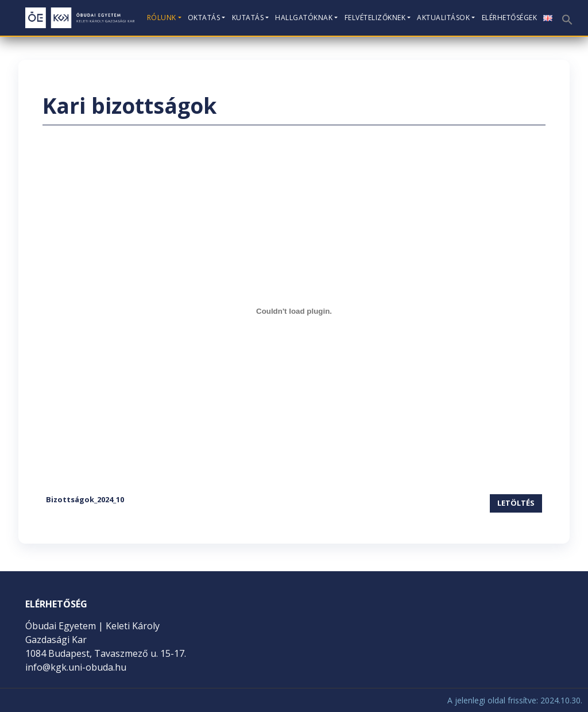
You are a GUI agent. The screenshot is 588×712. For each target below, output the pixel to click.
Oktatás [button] (204, 18)
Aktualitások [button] (443, 18)
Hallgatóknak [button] (304, 18)
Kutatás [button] (248, 18)
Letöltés (516, 503)
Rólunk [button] (162, 18)
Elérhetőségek (510, 18)
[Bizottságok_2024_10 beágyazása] (294, 311)
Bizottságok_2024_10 (85, 499)
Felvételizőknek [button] (375, 18)
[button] (566, 16)
